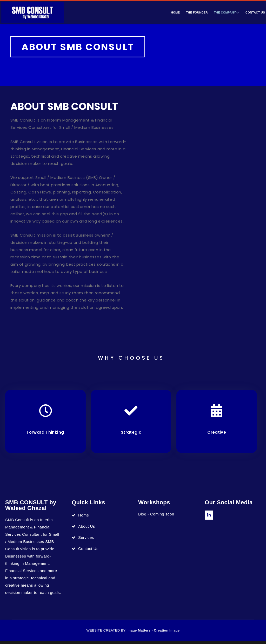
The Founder (197, 12)
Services (86, 541)
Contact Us (88, 552)
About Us (87, 529)
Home (175, 12)
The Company (225, 12)
